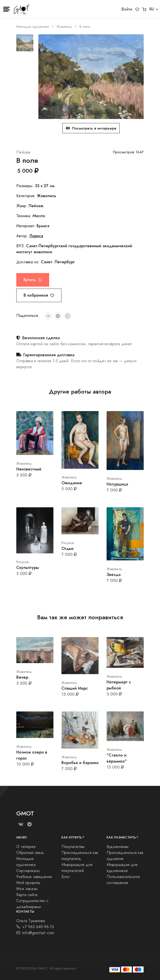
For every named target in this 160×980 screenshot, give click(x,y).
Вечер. (23, 677)
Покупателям (73, 847)
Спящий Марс (75, 688)
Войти (127, 9)
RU (152, 9)
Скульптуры (28, 568)
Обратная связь (30, 853)
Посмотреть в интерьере (91, 128)
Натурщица (117, 484)
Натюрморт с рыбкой (119, 685)
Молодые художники (33, 27)
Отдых (67, 548)
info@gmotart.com (35, 933)
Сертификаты (28, 871)
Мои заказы (27, 889)
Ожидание (72, 483)
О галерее (26, 847)
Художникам (117, 847)
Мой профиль (28, 883)
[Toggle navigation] (7, 9)
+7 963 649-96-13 (35, 927)
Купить (33, 280)
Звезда (114, 575)
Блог (66, 877)
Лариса (36, 236)
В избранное (39, 295)
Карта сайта (27, 895)
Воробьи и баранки (80, 763)
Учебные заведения (34, 877)
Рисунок (23, 562)
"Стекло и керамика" (117, 758)
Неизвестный (29, 469)
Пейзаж (23, 152)
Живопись (64, 27)
